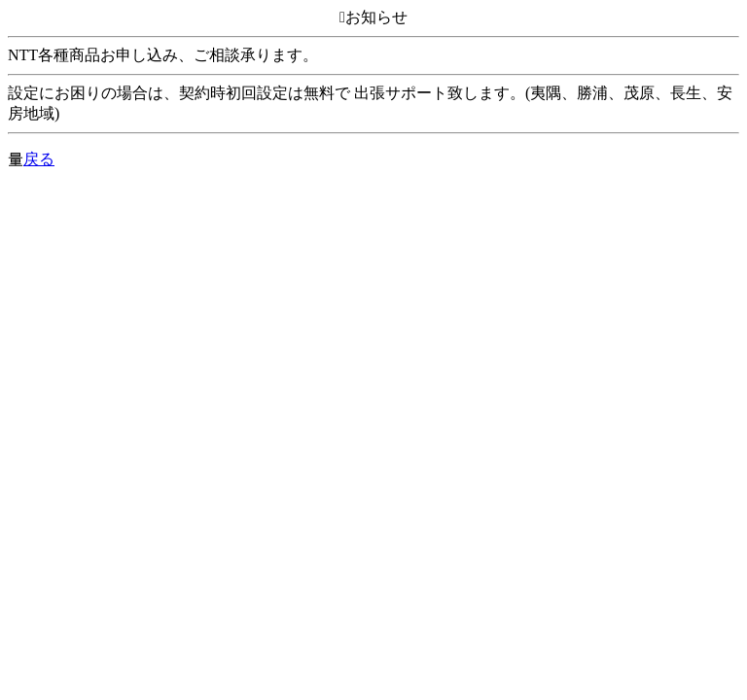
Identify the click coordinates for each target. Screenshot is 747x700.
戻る (39, 159)
